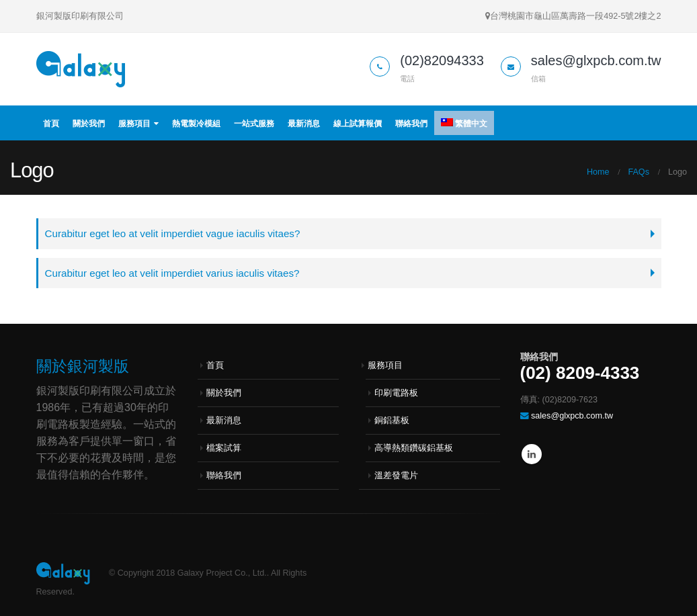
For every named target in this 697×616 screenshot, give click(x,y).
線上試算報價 (358, 124)
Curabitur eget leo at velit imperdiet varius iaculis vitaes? (174, 273)
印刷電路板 (396, 394)
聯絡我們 (411, 124)
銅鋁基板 (392, 421)
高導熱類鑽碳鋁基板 (414, 449)
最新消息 (304, 124)
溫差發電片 (396, 476)
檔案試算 (224, 449)
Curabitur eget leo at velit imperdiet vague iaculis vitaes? (174, 233)
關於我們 (89, 124)
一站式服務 (254, 124)
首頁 (51, 124)
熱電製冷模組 (196, 124)
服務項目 (134, 124)
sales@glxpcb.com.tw (572, 416)
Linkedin (532, 455)
